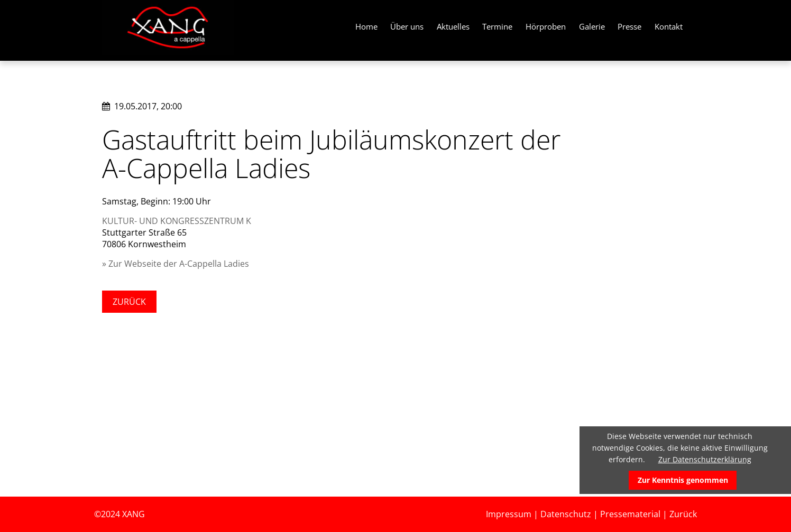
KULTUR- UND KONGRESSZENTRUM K (177, 221)
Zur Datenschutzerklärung (705, 459)
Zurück (129, 302)
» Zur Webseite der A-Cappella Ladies (176, 264)
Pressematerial (630, 514)
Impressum (509, 514)
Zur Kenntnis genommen (683, 480)
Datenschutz (566, 514)
